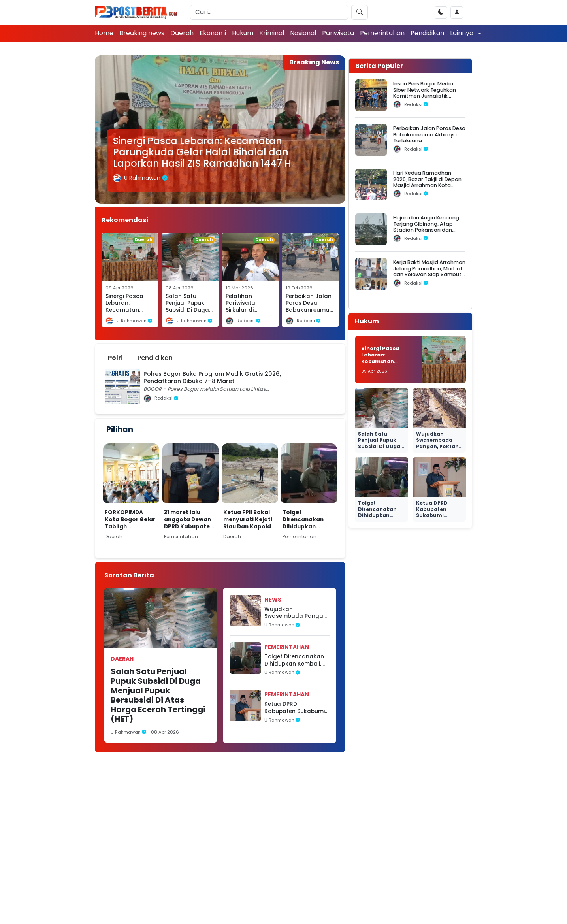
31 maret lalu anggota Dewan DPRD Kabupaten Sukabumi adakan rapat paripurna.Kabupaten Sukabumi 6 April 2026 (189, 520)
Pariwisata (338, 33)
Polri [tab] (115, 358)
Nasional (303, 33)
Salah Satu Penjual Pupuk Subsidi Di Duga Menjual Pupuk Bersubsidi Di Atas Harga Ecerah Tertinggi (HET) (158, 695)
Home (104, 33)
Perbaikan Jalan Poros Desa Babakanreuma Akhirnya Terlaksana (309, 310)
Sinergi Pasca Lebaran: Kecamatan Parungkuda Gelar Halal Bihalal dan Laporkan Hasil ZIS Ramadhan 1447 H (202, 152)
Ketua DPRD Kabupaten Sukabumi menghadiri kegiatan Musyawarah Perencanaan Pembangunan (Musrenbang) (295, 708)
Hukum (243, 33)
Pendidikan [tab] (155, 358)
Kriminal (272, 33)
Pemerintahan (382, 33)
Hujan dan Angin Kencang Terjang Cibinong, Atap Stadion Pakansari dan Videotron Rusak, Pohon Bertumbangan (426, 230)
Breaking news (142, 33)
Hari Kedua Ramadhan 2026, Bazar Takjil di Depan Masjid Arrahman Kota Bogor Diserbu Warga (427, 182)
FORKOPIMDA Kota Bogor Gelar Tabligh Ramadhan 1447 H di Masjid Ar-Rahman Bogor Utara (131, 520)
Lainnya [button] (462, 33)
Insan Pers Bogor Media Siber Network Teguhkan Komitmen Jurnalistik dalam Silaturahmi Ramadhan (425, 96)
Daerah (182, 33)
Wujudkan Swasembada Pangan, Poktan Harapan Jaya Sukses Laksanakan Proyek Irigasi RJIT (296, 613)
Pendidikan (427, 33)
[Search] (269, 12)
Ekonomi (213, 33)
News (273, 600)
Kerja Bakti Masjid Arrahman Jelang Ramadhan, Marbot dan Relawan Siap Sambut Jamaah (429, 271)
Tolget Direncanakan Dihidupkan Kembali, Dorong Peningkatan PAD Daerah (308, 520)
